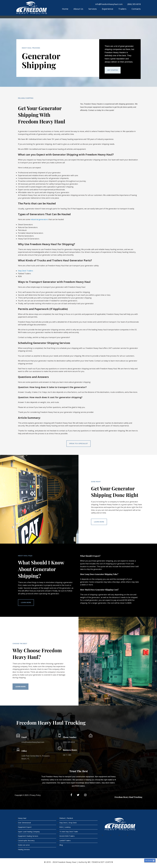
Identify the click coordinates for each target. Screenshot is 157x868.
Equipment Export (25, 828)
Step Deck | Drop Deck (68, 823)
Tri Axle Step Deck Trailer (69, 832)
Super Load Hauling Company (29, 832)
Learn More (99, 522)
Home (65, 9)
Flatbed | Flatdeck (66, 818)
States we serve (24, 846)
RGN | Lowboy (65, 828)
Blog (61, 846)
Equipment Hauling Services (28, 837)
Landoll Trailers (65, 842)
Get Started (113, 70)
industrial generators (39, 219)
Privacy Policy (35, 795)
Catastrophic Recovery (27, 842)
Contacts (136, 9)
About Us (78, 9)
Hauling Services (24, 851)
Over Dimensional (25, 823)
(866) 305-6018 (134, 4)
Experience (108, 9)
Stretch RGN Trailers (67, 837)
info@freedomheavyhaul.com (109, 4)
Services (93, 9)
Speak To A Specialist (79, 444)
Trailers (122, 9)
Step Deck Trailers (26, 271)
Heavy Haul (22, 818)
